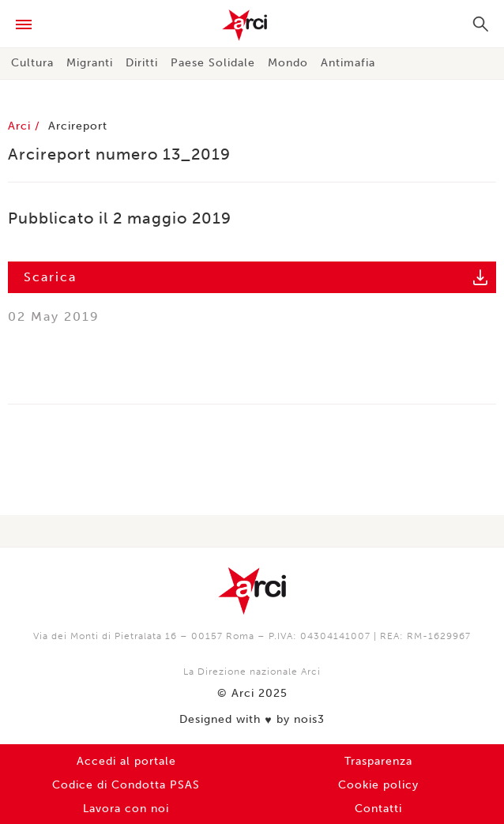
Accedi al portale (126, 761)
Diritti (142, 63)
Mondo (288, 63)
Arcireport (78, 126)
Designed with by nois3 (252, 720)
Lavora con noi (126, 809)
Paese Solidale (213, 63)
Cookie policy (378, 785)
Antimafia (348, 63)
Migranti (90, 63)
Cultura (32, 63)
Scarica (50, 277)
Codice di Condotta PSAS (126, 785)
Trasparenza (378, 761)
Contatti (378, 809)
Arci (252, 25)
